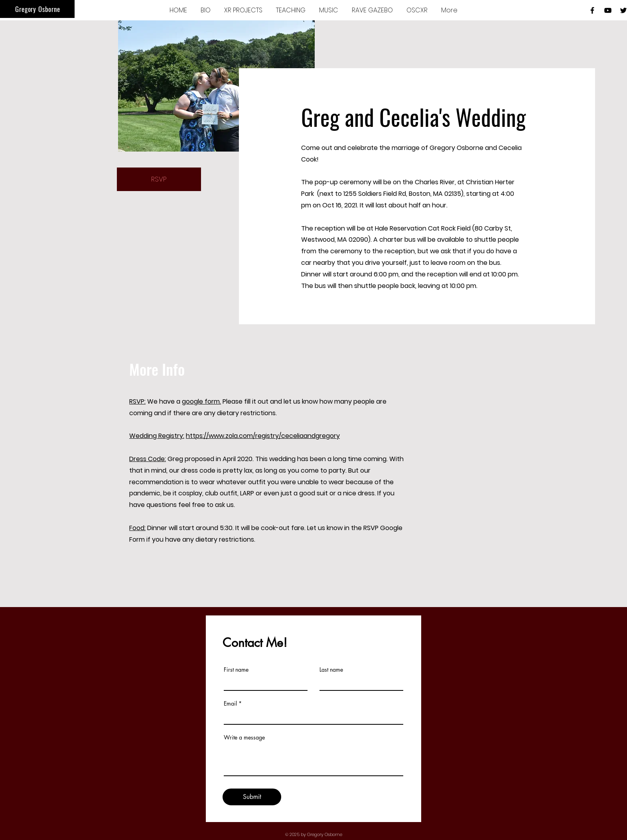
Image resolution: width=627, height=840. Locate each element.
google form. (201, 401)
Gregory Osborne (38, 9)
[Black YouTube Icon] (608, 10)
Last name (331, 670)
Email (230, 704)
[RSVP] (159, 179)
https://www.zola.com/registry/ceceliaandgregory (263, 436)
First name (236, 670)
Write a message (244, 737)
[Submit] (252, 797)
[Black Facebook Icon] (592, 10)
